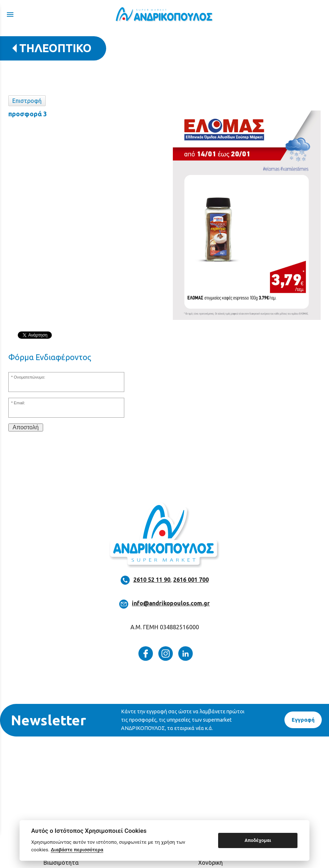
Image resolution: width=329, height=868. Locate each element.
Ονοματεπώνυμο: (30, 377)
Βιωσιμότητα (61, 863)
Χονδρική (211, 863)
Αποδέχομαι (258, 840)
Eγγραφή (303, 720)
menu (10, 14)
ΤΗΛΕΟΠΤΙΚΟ (55, 48)
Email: (19, 403)
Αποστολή (26, 427)
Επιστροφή (27, 101)
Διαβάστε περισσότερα (77, 850)
